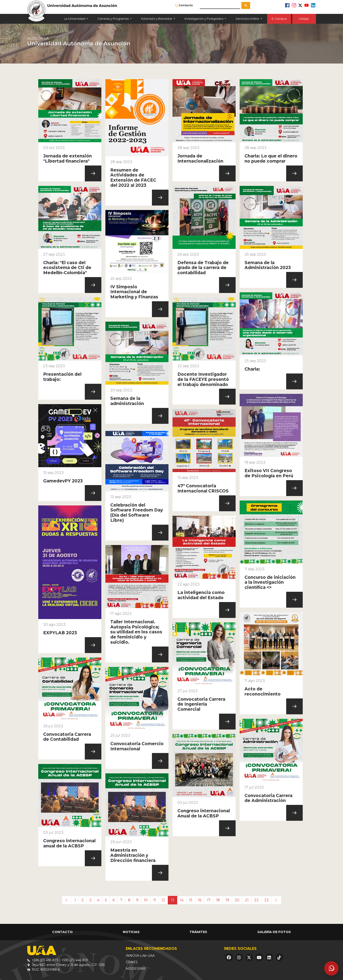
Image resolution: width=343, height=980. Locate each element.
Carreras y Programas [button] (113, 19)
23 (266, 900)
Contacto (186, 5)
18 (218, 900)
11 (155, 900)
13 (173, 900)
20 (237, 900)
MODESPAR (136, 969)
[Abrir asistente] (331, 968)
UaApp (304, 19)
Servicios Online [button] (248, 19)
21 (247, 900)
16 (200, 900)
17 (209, 900)
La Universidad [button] (75, 19)
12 (163, 900)
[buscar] (220, 5)
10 (146, 900)
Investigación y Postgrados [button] (204, 19)
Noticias (131, 932)
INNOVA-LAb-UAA (140, 956)
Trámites (198, 932)
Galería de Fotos (274, 932)
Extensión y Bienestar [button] (157, 19)
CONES (132, 962)
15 (191, 900)
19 (227, 900)
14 (182, 900)
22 (256, 900)
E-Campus (279, 19)
